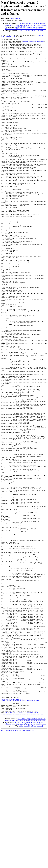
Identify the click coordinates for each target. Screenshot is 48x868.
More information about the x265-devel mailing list (17, 866)
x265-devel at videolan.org (12, 832)
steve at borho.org (15, 18)
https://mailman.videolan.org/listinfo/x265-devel (21, 834)
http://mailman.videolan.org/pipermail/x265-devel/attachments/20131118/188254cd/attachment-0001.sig (22, 849)
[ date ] (21, 31)
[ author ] (40, 31)
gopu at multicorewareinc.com (33, 43)
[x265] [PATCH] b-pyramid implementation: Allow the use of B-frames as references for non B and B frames (25, 24)
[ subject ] (33, 31)
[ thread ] (27, 31)
